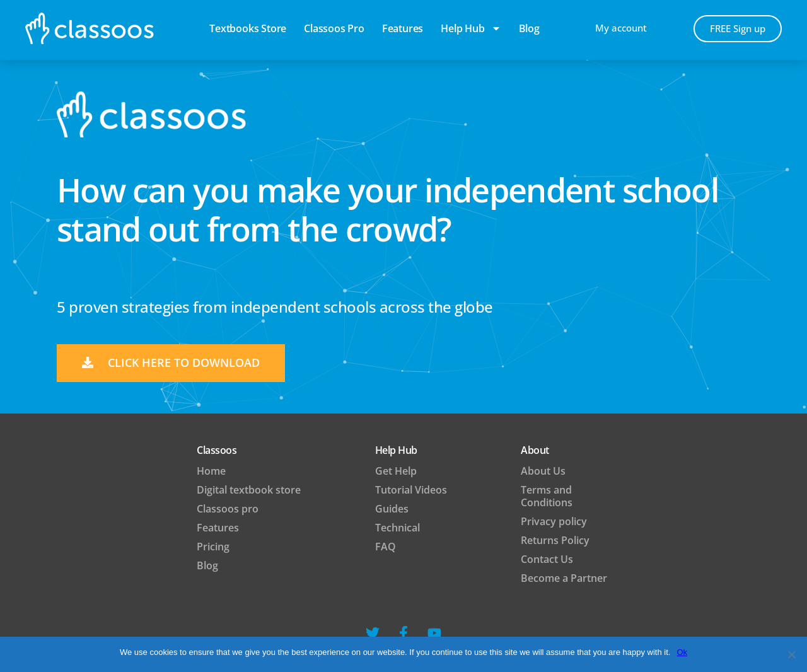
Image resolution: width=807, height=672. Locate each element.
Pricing (213, 547)
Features (403, 28)
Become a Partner (564, 578)
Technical (398, 528)
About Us (543, 471)
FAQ (386, 547)
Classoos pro (334, 28)
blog (529, 28)
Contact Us (547, 559)
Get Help (396, 471)
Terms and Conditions (547, 496)
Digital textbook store (249, 490)
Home (211, 471)
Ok (682, 652)
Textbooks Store (248, 28)
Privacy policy (554, 521)
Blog (207, 565)
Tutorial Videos (411, 490)
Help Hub (471, 28)
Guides (392, 509)
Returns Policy (555, 540)
